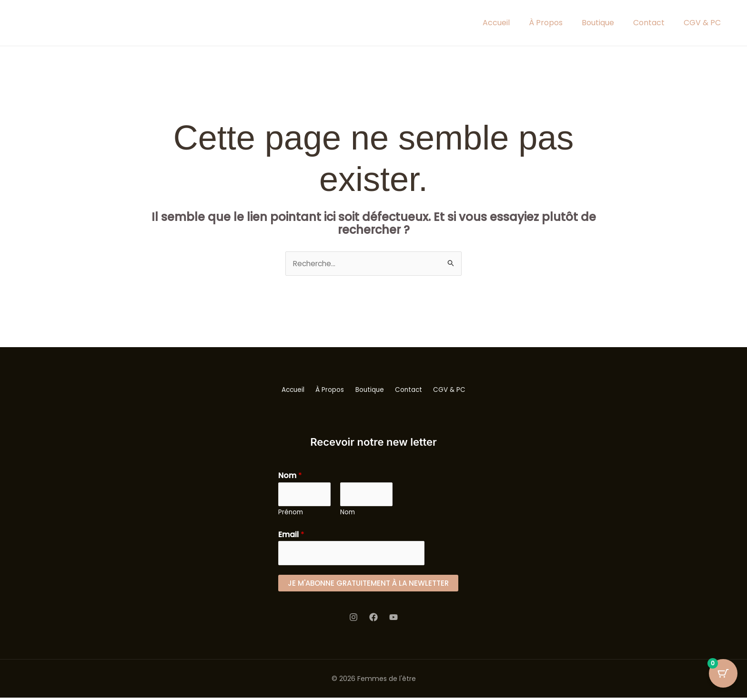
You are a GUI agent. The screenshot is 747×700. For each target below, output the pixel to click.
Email (291, 536)
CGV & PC (702, 23)
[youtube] (394, 620)
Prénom (291, 514)
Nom (290, 476)
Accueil (496, 23)
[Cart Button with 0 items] (723, 676)
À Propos (546, 23)
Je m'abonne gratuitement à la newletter (368, 585)
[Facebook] (373, 620)
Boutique (598, 23)
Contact (649, 23)
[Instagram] (353, 620)
